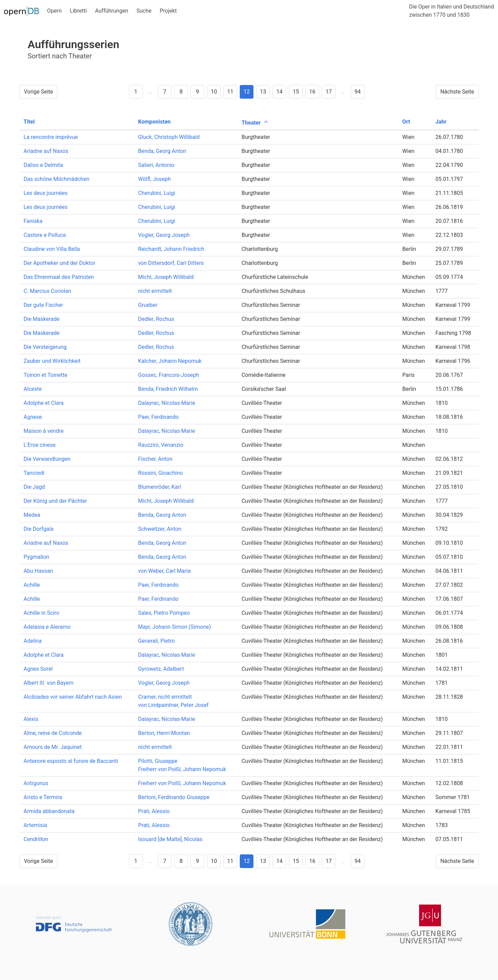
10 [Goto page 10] (214, 92)
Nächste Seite (457, 92)
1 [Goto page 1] (136, 92)
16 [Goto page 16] (312, 92)
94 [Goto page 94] (358, 92)
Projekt (168, 11)
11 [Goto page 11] (230, 92)
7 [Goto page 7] (165, 92)
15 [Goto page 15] (296, 92)
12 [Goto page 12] (247, 92)
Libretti (79, 11)
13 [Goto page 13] (263, 92)
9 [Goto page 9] (198, 92)
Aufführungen (112, 11)
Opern (54, 11)
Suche (144, 11)
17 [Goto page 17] (329, 92)
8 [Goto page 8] (181, 92)
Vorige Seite (38, 92)
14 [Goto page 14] (279, 92)
